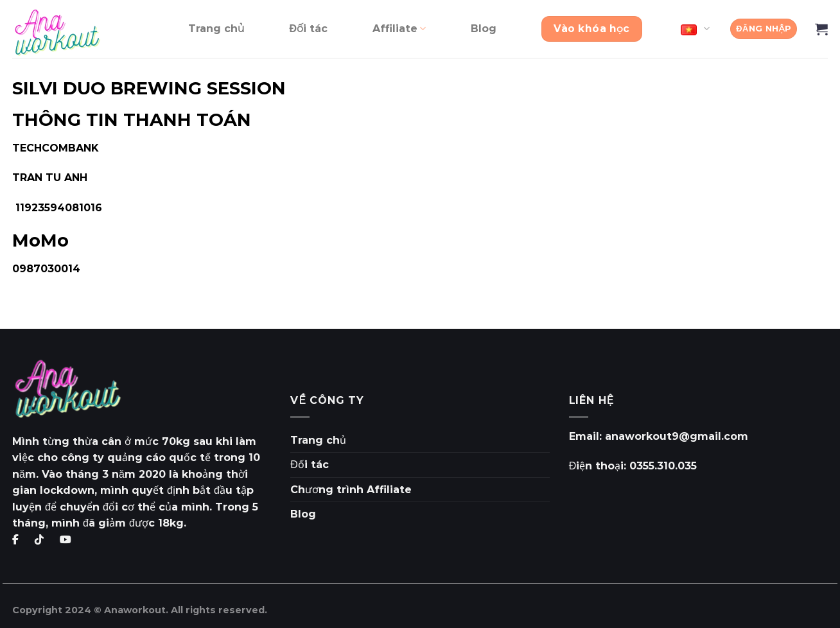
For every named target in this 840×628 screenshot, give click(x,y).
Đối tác (308, 29)
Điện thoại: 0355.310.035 (633, 466)
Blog (484, 29)
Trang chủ (216, 29)
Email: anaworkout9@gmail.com (659, 436)
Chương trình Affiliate (351, 490)
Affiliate (399, 29)
